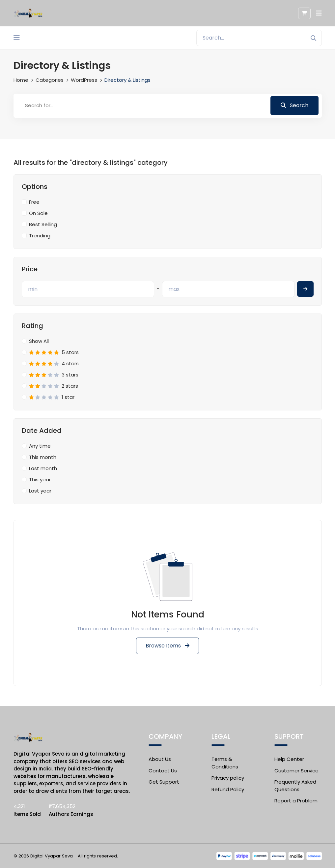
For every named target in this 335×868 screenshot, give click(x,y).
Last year (40, 491)
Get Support (164, 782)
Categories (50, 80)
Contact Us (163, 771)
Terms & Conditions (225, 763)
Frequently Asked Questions (295, 786)
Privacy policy (228, 778)
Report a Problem (296, 801)
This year (40, 479)
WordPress (84, 80)
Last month (43, 468)
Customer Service (296, 771)
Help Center (289, 759)
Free (34, 202)
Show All (39, 341)
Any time (40, 446)
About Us (160, 759)
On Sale (38, 213)
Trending (40, 236)
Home (21, 80)
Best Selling (43, 224)
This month (43, 457)
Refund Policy (228, 789)
